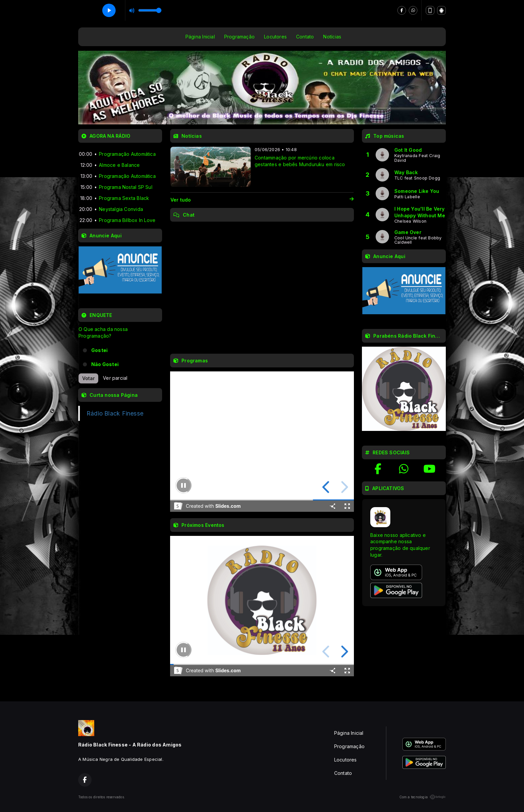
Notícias (332, 37)
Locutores (275, 37)
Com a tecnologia (423, 797)
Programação (239, 37)
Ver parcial (115, 378)
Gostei (99, 350)
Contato (305, 37)
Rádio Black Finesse (115, 413)
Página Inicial (200, 37)
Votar (88, 378)
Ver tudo (262, 200)
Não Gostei (105, 364)
